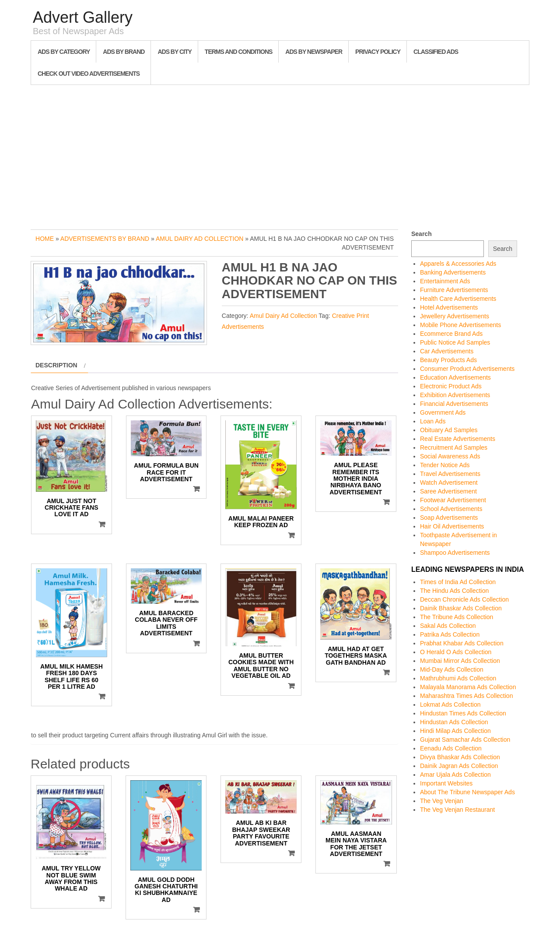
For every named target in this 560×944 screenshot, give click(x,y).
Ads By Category (64, 52)
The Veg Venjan (442, 801)
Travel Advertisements (450, 474)
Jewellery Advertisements (455, 316)
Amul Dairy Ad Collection (199, 239)
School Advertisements (451, 509)
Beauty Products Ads (448, 360)
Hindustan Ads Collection (454, 722)
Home (45, 239)
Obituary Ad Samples (449, 430)
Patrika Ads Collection (450, 634)
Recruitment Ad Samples (454, 447)
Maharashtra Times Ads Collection (466, 696)
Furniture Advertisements (454, 290)
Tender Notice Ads (445, 465)
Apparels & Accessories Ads (458, 264)
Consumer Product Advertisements (467, 369)
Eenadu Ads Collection (451, 748)
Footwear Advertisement (453, 500)
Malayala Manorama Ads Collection (468, 687)
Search (422, 234)
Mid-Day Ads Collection (452, 669)
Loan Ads (433, 421)
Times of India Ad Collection (458, 582)
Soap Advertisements (449, 518)
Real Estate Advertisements (458, 439)
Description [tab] (56, 365)
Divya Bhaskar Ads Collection (460, 757)
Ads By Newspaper (314, 52)
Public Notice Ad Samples (455, 342)
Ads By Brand (124, 52)
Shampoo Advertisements (455, 553)
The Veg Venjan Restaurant (457, 810)
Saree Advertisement (448, 491)
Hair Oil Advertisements (452, 526)
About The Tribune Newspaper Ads (467, 792)
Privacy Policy (378, 52)
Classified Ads (436, 52)
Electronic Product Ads (451, 386)
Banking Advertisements (453, 272)
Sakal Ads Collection (448, 626)
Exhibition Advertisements (455, 395)
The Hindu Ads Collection (454, 591)
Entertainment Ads (445, 281)
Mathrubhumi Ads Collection (458, 678)
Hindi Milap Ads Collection (455, 731)
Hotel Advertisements (449, 307)
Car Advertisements (447, 351)
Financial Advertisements (454, 404)
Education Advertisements (455, 377)
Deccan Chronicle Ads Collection (464, 599)
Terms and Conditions (238, 52)
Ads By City (174, 52)
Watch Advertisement (449, 483)
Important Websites (446, 783)
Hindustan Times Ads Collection (463, 713)
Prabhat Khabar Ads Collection (462, 643)
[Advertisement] (280, 155)
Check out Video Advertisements (89, 74)
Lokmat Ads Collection (450, 704)
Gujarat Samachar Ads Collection (465, 740)
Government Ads (443, 412)
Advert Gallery (83, 17)
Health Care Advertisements (458, 299)
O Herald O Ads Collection (456, 652)
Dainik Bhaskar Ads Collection (461, 608)
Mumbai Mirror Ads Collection (460, 661)
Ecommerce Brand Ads (451, 334)
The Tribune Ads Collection (457, 617)
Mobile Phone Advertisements (460, 325)
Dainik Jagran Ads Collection (459, 766)
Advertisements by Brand (105, 239)
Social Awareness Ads (450, 456)
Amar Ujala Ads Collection (455, 775)
